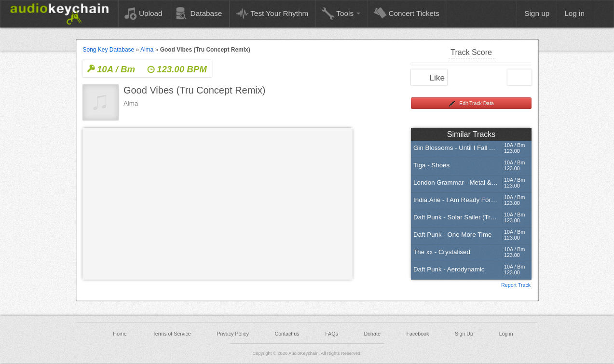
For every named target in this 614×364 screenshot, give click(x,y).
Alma (147, 50)
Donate (372, 334)
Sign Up (464, 334)
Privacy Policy (232, 334)
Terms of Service (171, 334)
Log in (506, 334)
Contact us (287, 334)
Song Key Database (109, 50)
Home (120, 334)
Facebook (418, 334)
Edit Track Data (471, 104)
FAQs (332, 334)
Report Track (516, 284)
